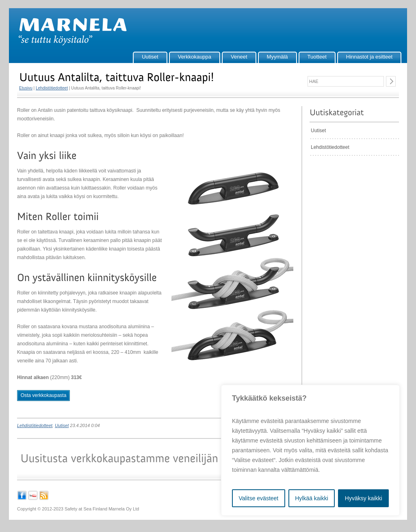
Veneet (239, 57)
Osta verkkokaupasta (44, 395)
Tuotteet (317, 57)
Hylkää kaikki (312, 498)
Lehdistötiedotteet (52, 88)
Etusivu (26, 88)
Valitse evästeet (258, 498)
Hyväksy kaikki (364, 498)
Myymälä (277, 57)
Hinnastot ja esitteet (369, 57)
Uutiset (150, 57)
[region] (310, 450)
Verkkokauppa (195, 57)
